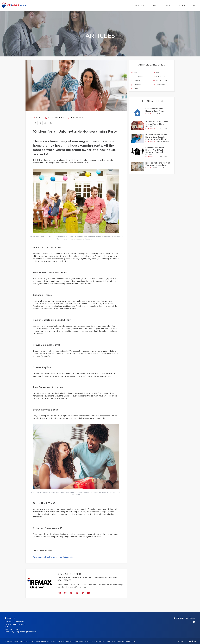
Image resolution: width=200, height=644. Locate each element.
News (37, 118)
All (134, 73)
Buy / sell (137, 77)
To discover (160, 85)
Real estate (160, 77)
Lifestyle (137, 89)
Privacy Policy (100, 641)
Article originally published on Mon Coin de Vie (53, 557)
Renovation (160, 81)
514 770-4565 (15, 629)
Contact (181, 5)
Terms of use (112, 641)
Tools (167, 5)
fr (194, 5)
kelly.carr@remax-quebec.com (23, 632)
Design (136, 81)
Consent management (127, 641)
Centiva (192, 641)
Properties (140, 5)
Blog (155, 5)
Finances (137, 85)
